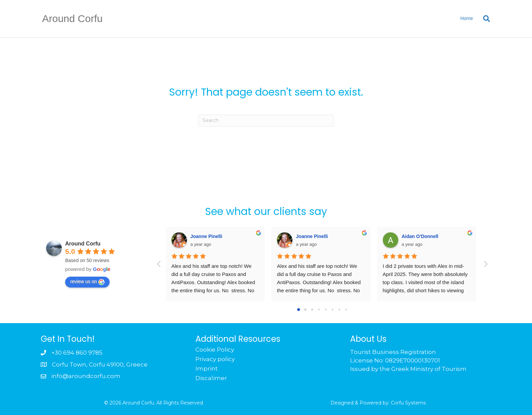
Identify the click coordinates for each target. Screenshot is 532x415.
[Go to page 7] (346, 309)
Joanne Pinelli (206, 236)
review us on (87, 282)
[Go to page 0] (299, 310)
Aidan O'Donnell (420, 236)
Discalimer (211, 378)
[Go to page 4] (326, 309)
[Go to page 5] (332, 309)
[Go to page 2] (312, 310)
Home (467, 18)
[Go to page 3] (319, 309)
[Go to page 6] (339, 309)
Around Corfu (83, 244)
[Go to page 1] (306, 309)
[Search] (484, 19)
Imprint (207, 369)
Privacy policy (215, 359)
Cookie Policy (215, 350)
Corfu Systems (408, 403)
